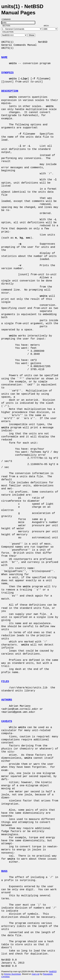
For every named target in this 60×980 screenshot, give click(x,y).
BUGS (4, 871)
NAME (4, 57)
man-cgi (35, 974)
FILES (5, 682)
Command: (7, 19)
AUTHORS (7, 700)
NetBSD (53, 971)
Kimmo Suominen (13, 974)
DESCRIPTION (10, 91)
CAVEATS (7, 721)
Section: (7, 26)
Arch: (48, 26)
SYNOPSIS (7, 73)
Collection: (8, 32)
